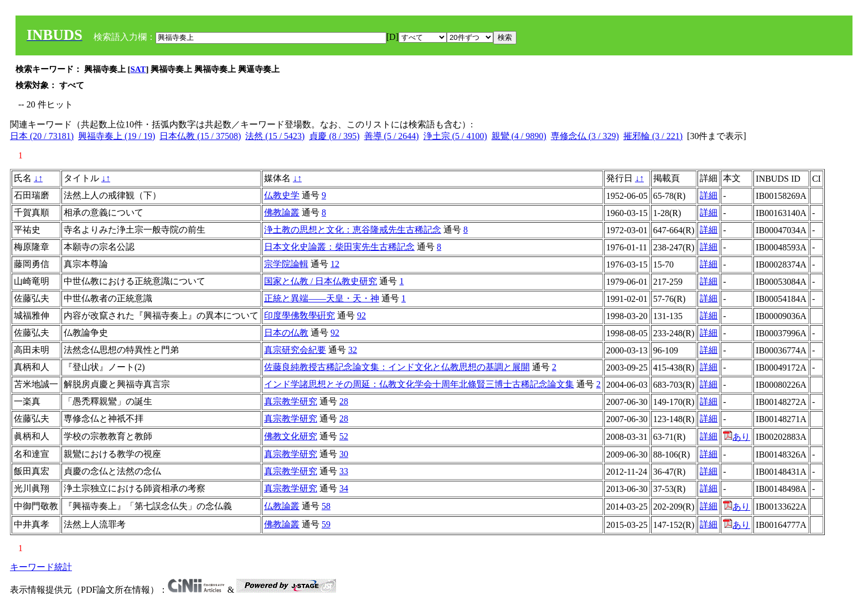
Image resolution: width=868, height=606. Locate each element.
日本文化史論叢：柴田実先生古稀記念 (339, 247)
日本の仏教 (286, 333)
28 (344, 401)
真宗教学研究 (291, 401)
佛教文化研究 (291, 436)
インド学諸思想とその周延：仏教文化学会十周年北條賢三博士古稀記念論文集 (419, 384)
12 (335, 264)
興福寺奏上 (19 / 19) (117, 136)
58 (326, 506)
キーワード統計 (41, 567)
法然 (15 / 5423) (275, 136)
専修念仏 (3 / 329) (585, 136)
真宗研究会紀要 (295, 350)
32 (353, 350)
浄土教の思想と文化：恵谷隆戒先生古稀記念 (353, 230)
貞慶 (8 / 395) (334, 136)
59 (326, 524)
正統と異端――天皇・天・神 (322, 298)
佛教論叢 (282, 212)
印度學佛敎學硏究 (299, 315)
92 (361, 315)
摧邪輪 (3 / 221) (653, 136)
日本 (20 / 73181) (42, 136)
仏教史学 (282, 195)
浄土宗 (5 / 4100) (455, 136)
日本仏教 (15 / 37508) (200, 136)
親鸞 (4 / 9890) (519, 136)
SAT (138, 69)
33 (344, 471)
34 (344, 488)
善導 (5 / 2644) (392, 136)
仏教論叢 (282, 506)
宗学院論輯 (286, 264)
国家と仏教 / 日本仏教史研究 (321, 281)
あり (737, 437)
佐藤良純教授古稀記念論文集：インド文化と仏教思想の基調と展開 (397, 367)
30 (344, 454)
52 (344, 436)
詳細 (709, 195)
